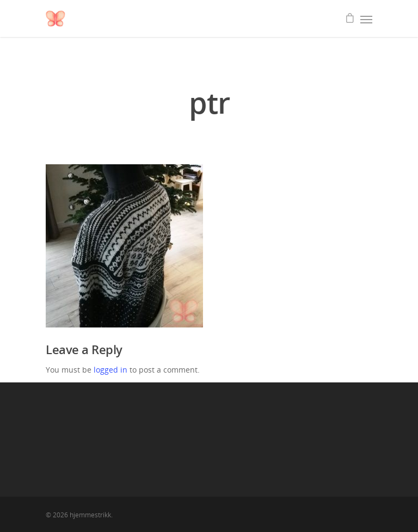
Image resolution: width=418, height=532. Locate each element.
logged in (110, 370)
